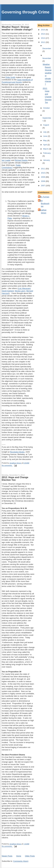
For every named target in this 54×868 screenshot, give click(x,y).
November (47, 58)
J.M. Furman (44, 197)
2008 (43, 181)
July (45, 132)
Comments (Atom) (21, 861)
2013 (43, 38)
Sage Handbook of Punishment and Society (17, 81)
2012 (43, 42)
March (46, 149)
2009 (43, 177)
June (46, 136)
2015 (43, 30)
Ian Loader (6, 160)
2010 (43, 173)
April (45, 145)
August (46, 125)
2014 (43, 34)
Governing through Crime (25, 12)
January (47, 160)
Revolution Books (17, 452)
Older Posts (30, 856)
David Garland (8, 291)
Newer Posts (7, 856)
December (47, 48)
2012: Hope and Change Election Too (15, 479)
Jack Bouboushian (44, 203)
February (47, 153)
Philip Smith (10, 77)
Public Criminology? (11, 166)
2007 (43, 186)
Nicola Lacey (20, 291)
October (47, 108)
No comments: (7, 465)
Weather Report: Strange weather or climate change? (17, 28)
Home (19, 856)
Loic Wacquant (24, 288)
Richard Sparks (21, 160)
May (45, 140)
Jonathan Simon (43, 211)
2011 (43, 169)
